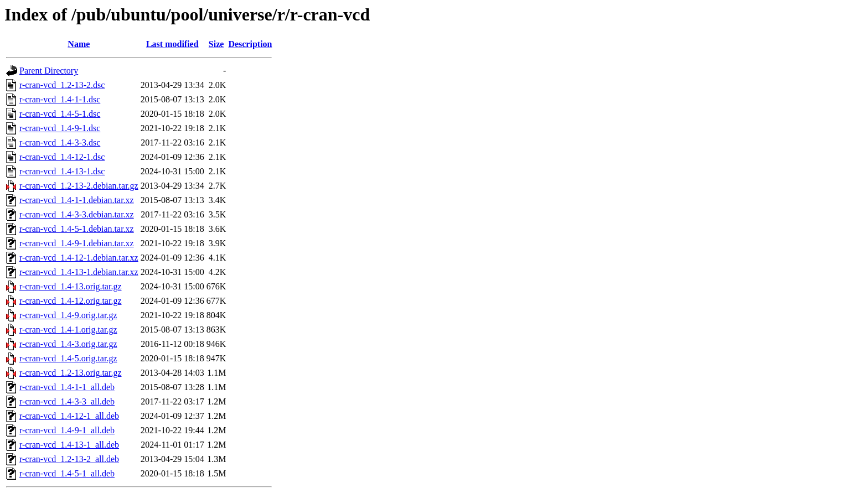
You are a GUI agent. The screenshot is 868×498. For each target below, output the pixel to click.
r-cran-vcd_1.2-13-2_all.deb (69, 459)
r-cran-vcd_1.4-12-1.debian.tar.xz (79, 258)
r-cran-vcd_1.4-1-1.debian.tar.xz (77, 200)
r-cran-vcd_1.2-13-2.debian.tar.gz (79, 186)
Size (216, 44)
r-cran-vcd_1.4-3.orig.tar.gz (68, 344)
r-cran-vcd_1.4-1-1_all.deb (67, 387)
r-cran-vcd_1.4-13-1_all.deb (69, 445)
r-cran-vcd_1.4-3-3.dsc (60, 142)
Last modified (172, 44)
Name (79, 44)
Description (250, 44)
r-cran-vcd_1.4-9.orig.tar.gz (68, 315)
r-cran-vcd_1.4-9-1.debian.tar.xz (77, 243)
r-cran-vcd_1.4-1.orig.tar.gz (68, 330)
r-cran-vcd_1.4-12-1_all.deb (69, 416)
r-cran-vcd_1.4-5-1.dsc (60, 114)
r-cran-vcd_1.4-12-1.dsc (62, 157)
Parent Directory (49, 71)
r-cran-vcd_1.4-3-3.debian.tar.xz (77, 214)
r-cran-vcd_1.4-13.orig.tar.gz (71, 286)
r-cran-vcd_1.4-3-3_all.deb (67, 401)
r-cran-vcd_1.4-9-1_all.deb (67, 430)
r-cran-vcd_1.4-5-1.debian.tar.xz (77, 229)
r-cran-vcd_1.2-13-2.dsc (62, 85)
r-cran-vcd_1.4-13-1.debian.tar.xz (79, 272)
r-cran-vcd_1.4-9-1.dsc (60, 128)
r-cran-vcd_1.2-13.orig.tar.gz (71, 373)
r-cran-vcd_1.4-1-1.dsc (60, 99)
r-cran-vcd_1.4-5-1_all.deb (67, 473)
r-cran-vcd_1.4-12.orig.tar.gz (71, 301)
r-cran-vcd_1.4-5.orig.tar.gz (68, 358)
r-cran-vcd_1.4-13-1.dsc (62, 171)
